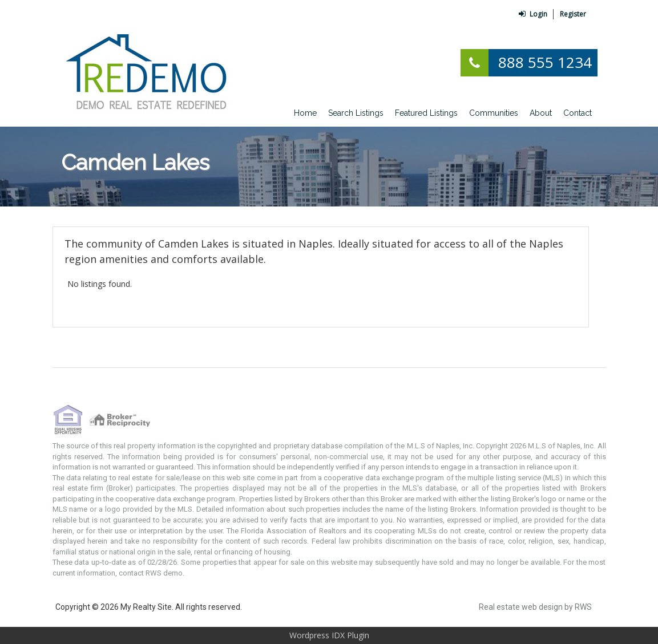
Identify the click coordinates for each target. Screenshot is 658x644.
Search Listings (356, 113)
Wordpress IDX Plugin (329, 635)
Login (533, 14)
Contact (578, 113)
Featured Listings (426, 113)
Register (573, 14)
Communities (494, 113)
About (541, 113)
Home (305, 113)
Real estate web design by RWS (535, 607)
